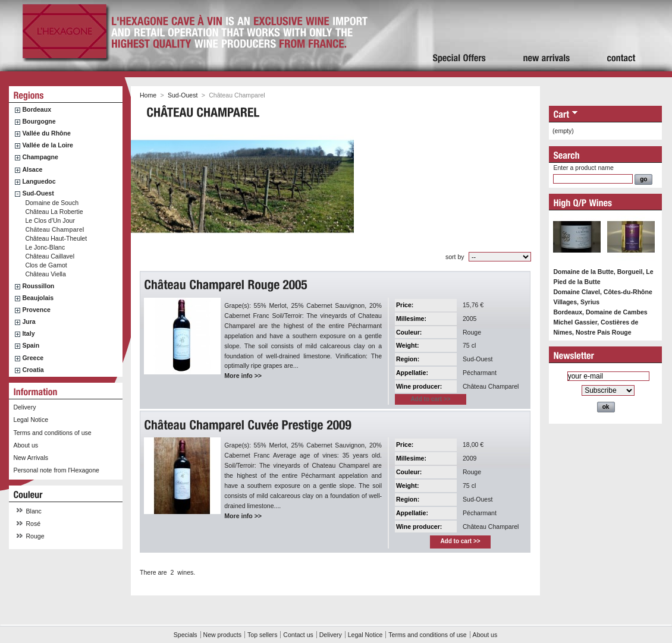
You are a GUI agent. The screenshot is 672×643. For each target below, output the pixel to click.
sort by (455, 257)
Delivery (24, 407)
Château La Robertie (54, 212)
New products (222, 635)
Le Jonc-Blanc (45, 247)
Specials (186, 635)
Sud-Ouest (38, 193)
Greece (33, 358)
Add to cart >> (460, 541)
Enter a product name (583, 168)
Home (148, 95)
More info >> (243, 376)
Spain (31, 345)
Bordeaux (37, 109)
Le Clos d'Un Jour (50, 220)
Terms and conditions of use (52, 433)
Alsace (32, 169)
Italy (28, 333)
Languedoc (39, 181)
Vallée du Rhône (46, 133)
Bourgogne (39, 121)
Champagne (40, 157)
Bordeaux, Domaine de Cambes (600, 312)
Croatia (33, 370)
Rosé (34, 524)
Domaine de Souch (52, 203)
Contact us (298, 635)
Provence (36, 310)
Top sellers (262, 635)
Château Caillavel (50, 256)
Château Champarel (54, 229)
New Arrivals (31, 458)
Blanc (34, 511)
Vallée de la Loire (48, 145)
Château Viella (45, 274)
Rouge (35, 536)
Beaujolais (38, 298)
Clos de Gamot (46, 265)
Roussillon (38, 286)
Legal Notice (31, 420)
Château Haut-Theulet (56, 238)
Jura (29, 321)
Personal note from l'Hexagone (56, 470)
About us (26, 445)
